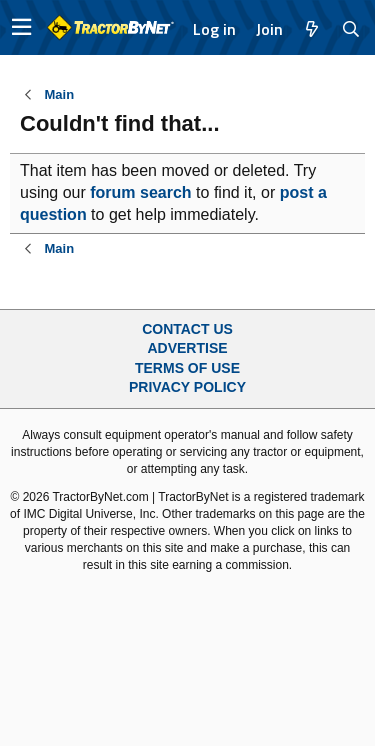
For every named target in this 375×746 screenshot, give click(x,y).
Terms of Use (187, 368)
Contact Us (187, 329)
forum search (140, 192)
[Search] (351, 29)
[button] (21, 27)
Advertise (187, 348)
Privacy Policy (187, 387)
